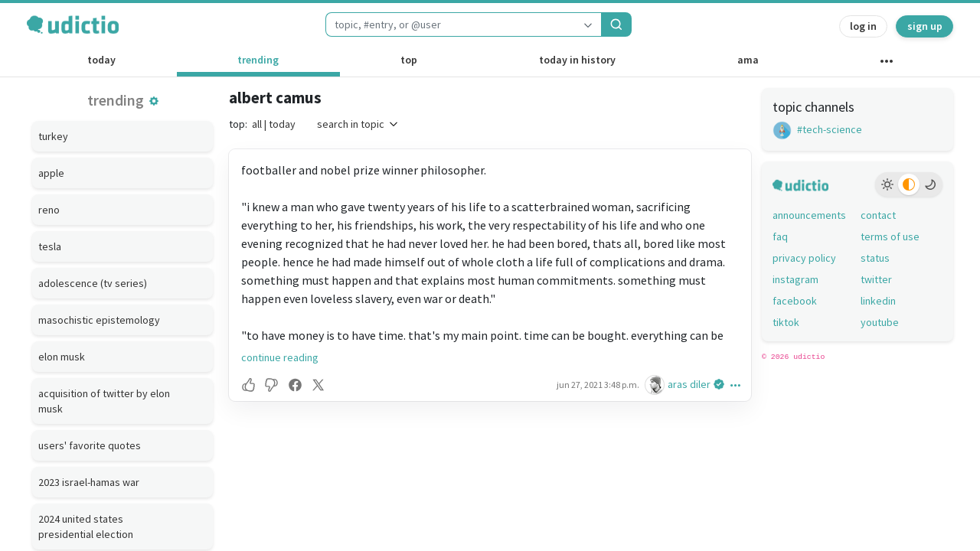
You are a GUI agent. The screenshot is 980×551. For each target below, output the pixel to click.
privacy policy (804, 258)
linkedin (878, 301)
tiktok (786, 322)
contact (878, 215)
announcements (809, 215)
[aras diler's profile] (656, 385)
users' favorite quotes (90, 445)
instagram (795, 279)
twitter (876, 279)
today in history (577, 60)
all (257, 124)
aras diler (689, 384)
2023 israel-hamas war (89, 482)
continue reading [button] (280, 357)
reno (49, 210)
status (875, 258)
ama (748, 60)
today (101, 60)
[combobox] (450, 24)
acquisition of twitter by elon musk (104, 401)
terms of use (890, 236)
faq (780, 236)
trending (258, 60)
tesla (50, 246)
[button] (154, 101)
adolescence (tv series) (93, 283)
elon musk (62, 357)
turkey (53, 136)
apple (51, 173)
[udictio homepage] (73, 24)
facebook (795, 301)
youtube (880, 322)
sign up (925, 26)
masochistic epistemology (99, 320)
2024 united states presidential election (86, 527)
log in (863, 26)
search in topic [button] (358, 124)
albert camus (275, 98)
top (409, 60)
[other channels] (886, 64)
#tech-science (817, 129)
